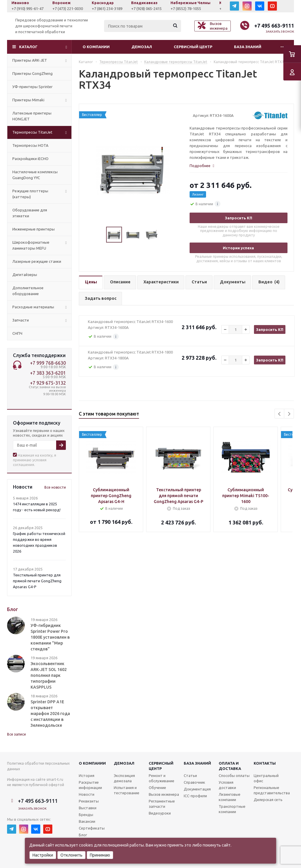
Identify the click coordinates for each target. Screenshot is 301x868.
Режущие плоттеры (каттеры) (30, 194)
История (87, 776)
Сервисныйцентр (161, 766)
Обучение (157, 788)
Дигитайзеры (25, 275)
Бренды (86, 815)
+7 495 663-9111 (274, 26)
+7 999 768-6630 (48, 363)
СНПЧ (17, 333)
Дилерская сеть (268, 800)
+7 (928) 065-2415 (153, 9)
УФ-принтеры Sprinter (32, 87)
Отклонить (72, 855)
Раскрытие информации (90, 785)
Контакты (265, 763)
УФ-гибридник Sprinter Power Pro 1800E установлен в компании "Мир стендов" (50, 637)
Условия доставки (227, 785)
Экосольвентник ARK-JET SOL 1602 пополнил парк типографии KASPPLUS (49, 675)
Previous (280, 414)
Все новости (55, 487)
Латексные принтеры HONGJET (32, 116)
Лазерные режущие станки (37, 261)
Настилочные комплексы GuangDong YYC (35, 175)
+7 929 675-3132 (48, 383)
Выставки (88, 808)
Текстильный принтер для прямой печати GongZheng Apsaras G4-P (37, 581)
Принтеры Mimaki (28, 100)
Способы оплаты (234, 776)
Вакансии (87, 821)
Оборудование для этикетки (30, 213)
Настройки (43, 855)
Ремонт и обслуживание (162, 778)
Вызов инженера (164, 794)
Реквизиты (89, 801)
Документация (197, 789)
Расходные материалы (33, 307)
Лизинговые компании (230, 797)
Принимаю (100, 855)
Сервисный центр (193, 47)
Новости (87, 794)
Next (289, 414)
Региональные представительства (272, 790)
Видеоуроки (160, 813)
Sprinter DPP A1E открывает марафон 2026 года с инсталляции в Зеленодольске (50, 714)
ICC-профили (195, 796)
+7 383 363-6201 (48, 373)
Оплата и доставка (230, 766)
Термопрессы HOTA (30, 145)
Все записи (16, 734)
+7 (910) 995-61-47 (34, 9)
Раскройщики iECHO (30, 159)
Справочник (194, 782)
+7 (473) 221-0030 (74, 9)
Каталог (28, 47)
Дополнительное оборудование (28, 291)
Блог (83, 835)
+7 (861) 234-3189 (113, 9)
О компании (96, 47)
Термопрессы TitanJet (32, 132)
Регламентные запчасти (162, 804)
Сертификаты (92, 828)
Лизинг (198, 194)
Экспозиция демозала (124, 778)
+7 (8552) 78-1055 (192, 9)
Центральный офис (266, 778)
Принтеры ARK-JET (30, 60)
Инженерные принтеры (34, 229)
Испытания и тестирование (127, 790)
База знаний (248, 47)
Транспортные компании (232, 809)
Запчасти (21, 320)
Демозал (142, 47)
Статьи (190, 776)
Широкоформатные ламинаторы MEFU (31, 245)
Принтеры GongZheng (32, 73)
